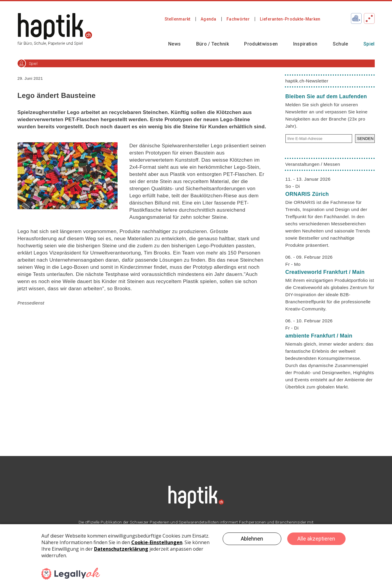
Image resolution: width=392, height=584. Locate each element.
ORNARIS (307, 194)
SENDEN (366, 139)
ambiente (319, 336)
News (174, 44)
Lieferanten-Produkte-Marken (290, 19)
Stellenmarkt (178, 19)
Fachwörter (238, 19)
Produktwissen (261, 44)
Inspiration (305, 44)
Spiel (369, 44)
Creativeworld (325, 272)
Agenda (209, 19)
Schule (341, 44)
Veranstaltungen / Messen (313, 164)
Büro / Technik (213, 44)
